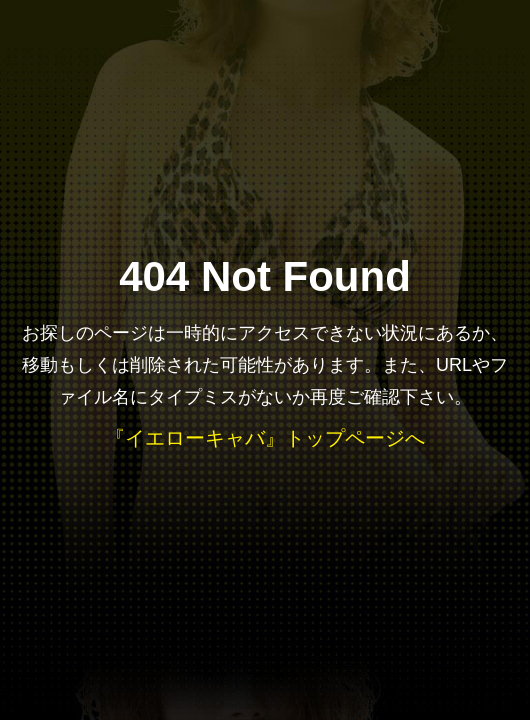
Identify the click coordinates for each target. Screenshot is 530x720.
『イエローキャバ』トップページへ (265, 438)
